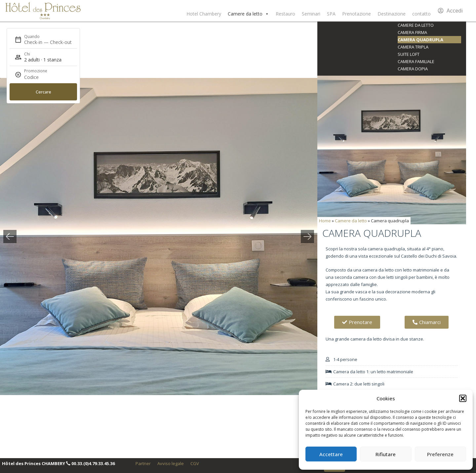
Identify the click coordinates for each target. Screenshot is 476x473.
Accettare (331, 454)
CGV (195, 463)
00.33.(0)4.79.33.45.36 (93, 463)
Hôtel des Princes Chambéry (43, 11)
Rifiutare (386, 454)
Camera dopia (413, 69)
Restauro (285, 14)
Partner (143, 463)
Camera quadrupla (420, 40)
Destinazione (392, 14)
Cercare (43, 92)
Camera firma (412, 32)
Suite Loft (409, 54)
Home (325, 221)
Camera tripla (413, 47)
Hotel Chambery (204, 14)
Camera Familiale (416, 61)
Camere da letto (248, 14)
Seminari (311, 14)
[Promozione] (40, 77)
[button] (463, 398)
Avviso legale (171, 463)
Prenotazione (357, 14)
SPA (331, 14)
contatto (421, 14)
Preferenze (440, 454)
